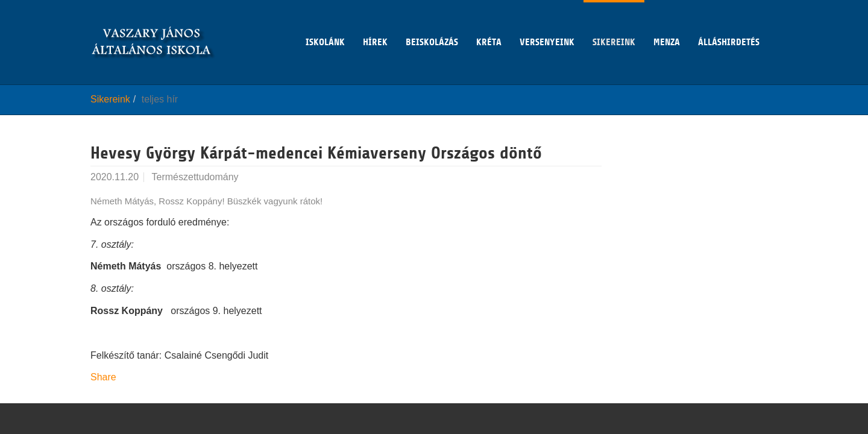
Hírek (375, 24)
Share (103, 377)
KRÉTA (489, 24)
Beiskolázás (432, 24)
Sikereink (614, 24)
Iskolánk (325, 24)
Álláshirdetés (729, 24)
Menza (667, 24)
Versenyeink (547, 24)
